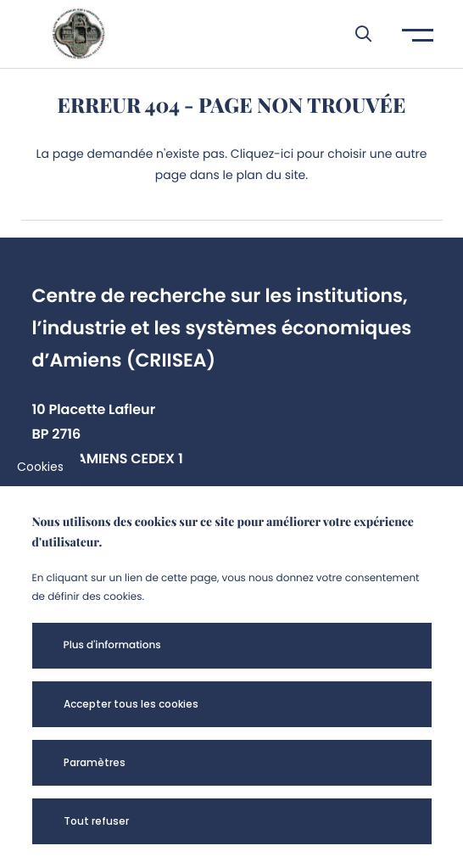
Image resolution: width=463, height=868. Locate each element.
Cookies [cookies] (40, 467)
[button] (355, 34)
